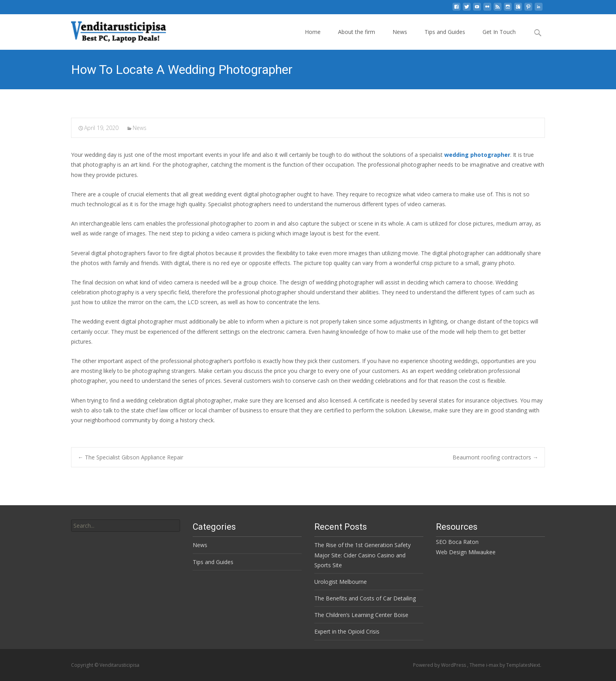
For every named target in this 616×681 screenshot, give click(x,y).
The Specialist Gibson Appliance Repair (131, 457)
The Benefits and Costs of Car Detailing (365, 598)
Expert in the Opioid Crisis (347, 631)
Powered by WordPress (440, 665)
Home (313, 32)
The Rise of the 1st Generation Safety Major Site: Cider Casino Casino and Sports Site (362, 555)
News (400, 32)
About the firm (357, 32)
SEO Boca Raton (457, 542)
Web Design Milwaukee (466, 552)
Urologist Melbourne (341, 582)
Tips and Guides (445, 32)
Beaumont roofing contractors (495, 457)
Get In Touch (499, 32)
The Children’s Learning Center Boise (361, 615)
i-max (493, 665)
